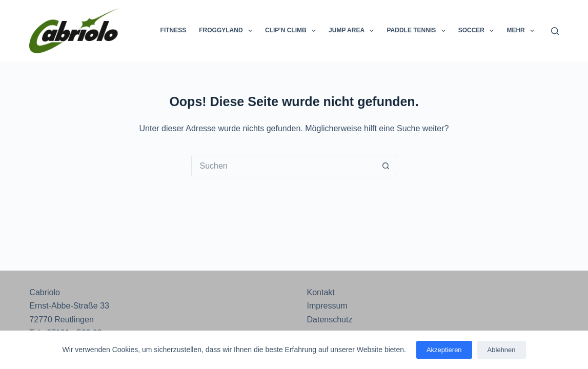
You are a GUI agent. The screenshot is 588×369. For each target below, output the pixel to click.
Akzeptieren (444, 350)
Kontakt (320, 292)
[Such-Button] (386, 166)
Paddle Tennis (418, 31)
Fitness (174, 30)
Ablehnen (502, 350)
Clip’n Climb (292, 31)
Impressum (327, 306)
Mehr (522, 31)
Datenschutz (329, 320)
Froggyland (228, 31)
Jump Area (353, 31)
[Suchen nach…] (283, 166)
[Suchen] (555, 31)
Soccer (478, 31)
